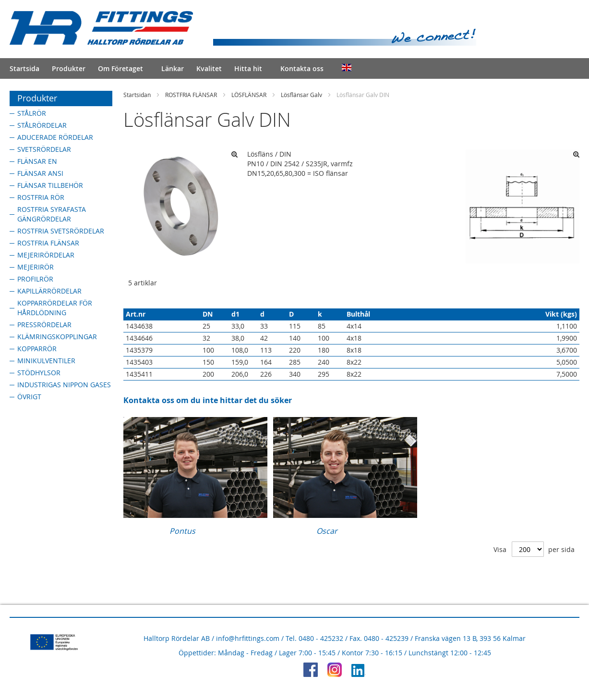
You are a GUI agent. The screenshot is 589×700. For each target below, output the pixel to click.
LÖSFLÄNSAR (249, 95)
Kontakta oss (302, 68)
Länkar (173, 68)
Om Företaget (120, 68)
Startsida (24, 68)
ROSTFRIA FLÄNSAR (191, 95)
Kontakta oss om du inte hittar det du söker (208, 400)
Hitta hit (248, 68)
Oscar (327, 531)
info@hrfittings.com (248, 638)
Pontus (182, 531)
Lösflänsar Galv (301, 95)
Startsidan (137, 95)
